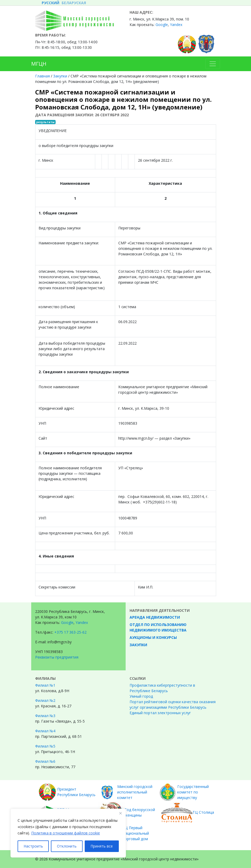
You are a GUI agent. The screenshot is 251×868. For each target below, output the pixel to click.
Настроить (33, 846)
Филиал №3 (45, 716)
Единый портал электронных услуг (160, 713)
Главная (42, 76)
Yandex (176, 25)
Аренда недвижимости (155, 617)
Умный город (141, 696)
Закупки (60, 76)
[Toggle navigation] (213, 64)
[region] (68, 833)
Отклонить (67, 846)
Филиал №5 (45, 746)
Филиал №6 (45, 761)
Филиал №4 (45, 731)
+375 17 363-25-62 (70, 632)
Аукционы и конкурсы (153, 637)
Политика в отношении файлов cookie (66, 833)
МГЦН (39, 64)
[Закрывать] (120, 813)
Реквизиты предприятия (57, 657)
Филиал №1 (45, 685)
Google (162, 25)
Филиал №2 (45, 700)
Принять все (102, 846)
